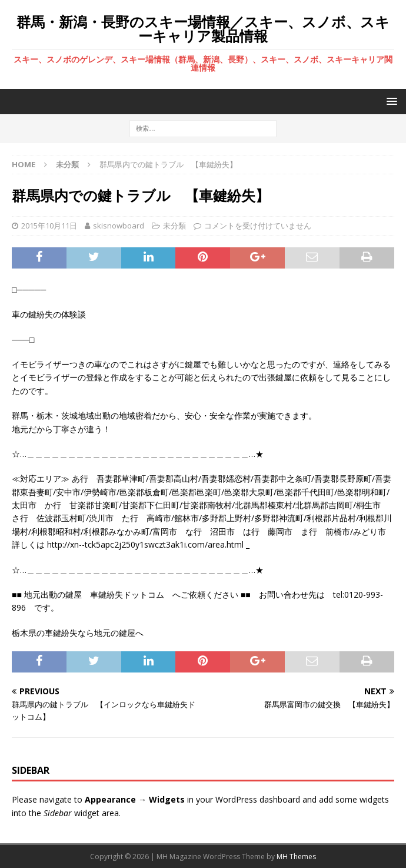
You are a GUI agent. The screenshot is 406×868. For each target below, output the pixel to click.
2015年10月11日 (49, 226)
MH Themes (296, 857)
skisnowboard (119, 226)
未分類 (174, 226)
